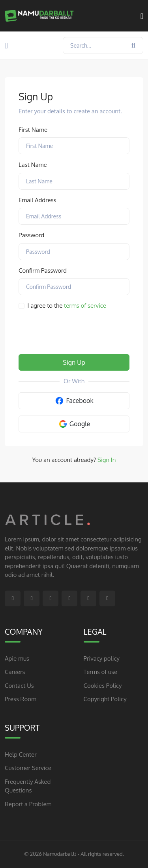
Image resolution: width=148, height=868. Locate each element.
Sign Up (74, 362)
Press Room (21, 699)
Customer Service (28, 768)
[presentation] (79, 332)
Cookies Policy (103, 686)
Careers (15, 672)
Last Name (33, 165)
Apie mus (17, 658)
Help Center (21, 754)
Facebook (74, 401)
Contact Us (19, 686)
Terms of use (101, 672)
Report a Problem (28, 804)
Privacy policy (102, 658)
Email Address (37, 200)
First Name (33, 130)
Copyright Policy (105, 699)
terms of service (85, 306)
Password (31, 235)
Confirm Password (43, 271)
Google (74, 424)
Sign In (107, 460)
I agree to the (67, 306)
